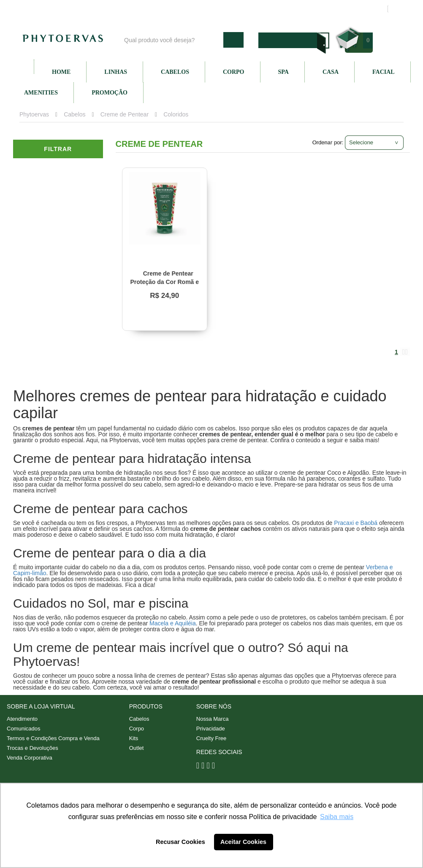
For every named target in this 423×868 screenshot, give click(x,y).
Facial (384, 72)
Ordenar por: (328, 142)
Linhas (116, 72)
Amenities (41, 93)
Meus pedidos (348, 9)
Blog (172, 9)
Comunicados (24, 729)
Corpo (234, 72)
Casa (331, 72)
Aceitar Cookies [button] (243, 842)
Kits (134, 738)
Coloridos (176, 114)
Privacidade (211, 729)
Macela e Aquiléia (173, 623)
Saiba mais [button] (337, 817)
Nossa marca (209, 9)
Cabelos (175, 72)
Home (61, 72)
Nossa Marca (213, 719)
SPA (283, 72)
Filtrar (58, 149)
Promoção (110, 93)
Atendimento (256, 9)
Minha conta (301, 9)
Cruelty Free (211, 738)
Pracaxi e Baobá (356, 523)
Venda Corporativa (30, 758)
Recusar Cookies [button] (180, 842)
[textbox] (172, 40)
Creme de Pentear (125, 114)
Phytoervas (34, 114)
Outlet (137, 748)
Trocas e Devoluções (33, 748)
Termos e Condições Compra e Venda (53, 738)
